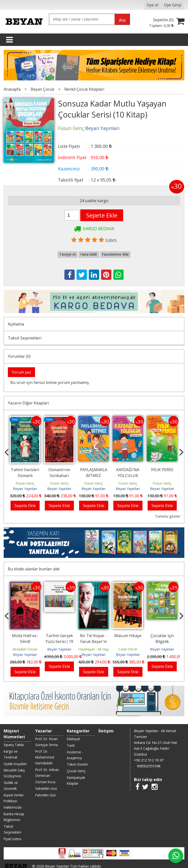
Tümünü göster (168, 516)
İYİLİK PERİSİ (162, 470)
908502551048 (149, 766)
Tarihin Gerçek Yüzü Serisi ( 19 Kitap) (59, 641)
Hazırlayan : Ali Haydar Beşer (101, 649)
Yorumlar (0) (19, 356)
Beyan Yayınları (25, 489)
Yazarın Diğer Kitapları (28, 403)
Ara (122, 20)
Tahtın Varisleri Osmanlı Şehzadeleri (25, 476)
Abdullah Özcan (25, 649)
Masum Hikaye (128, 636)
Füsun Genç (25, 483)
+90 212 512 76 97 (149, 760)
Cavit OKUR (128, 649)
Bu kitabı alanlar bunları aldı (34, 569)
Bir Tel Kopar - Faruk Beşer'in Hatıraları (94, 641)
